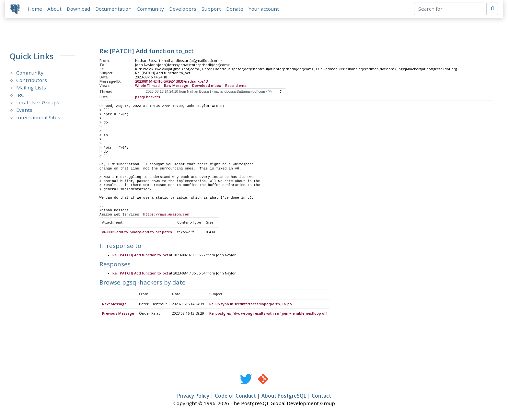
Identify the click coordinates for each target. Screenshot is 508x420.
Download (78, 9)
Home (35, 9)
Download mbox (207, 86)
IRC (20, 95)
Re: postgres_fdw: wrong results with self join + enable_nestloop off (268, 314)
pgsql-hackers (148, 97)
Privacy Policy (193, 396)
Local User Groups (38, 102)
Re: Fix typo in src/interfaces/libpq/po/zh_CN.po (251, 304)
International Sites (38, 117)
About (54, 9)
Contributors (32, 80)
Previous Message (118, 314)
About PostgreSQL (284, 396)
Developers (183, 9)
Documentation (113, 9)
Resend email (237, 86)
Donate (235, 9)
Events (24, 110)
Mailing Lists (31, 87)
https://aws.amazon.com (166, 215)
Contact (321, 396)
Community (150, 9)
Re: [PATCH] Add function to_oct (140, 255)
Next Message (114, 304)
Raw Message (176, 86)
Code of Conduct (235, 396)
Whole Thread (147, 86)
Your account (264, 9)
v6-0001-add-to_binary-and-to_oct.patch (137, 233)
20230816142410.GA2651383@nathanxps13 (171, 81)
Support (211, 9)
